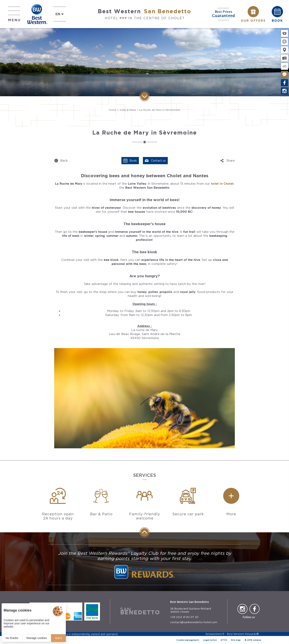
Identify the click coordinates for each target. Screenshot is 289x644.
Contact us (158, 161)
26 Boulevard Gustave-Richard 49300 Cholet (191, 610)
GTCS (224, 640)
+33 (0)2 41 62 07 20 (184, 617)
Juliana (257, 640)
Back (64, 161)
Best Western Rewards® (243, 634)
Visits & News (128, 110)
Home (112, 110)
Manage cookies (37, 638)
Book (133, 161)
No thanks (12, 638)
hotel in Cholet (222, 184)
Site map (236, 640)
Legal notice (210, 640)
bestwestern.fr (215, 634)
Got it (59, 638)
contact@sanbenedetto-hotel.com (194, 622)
